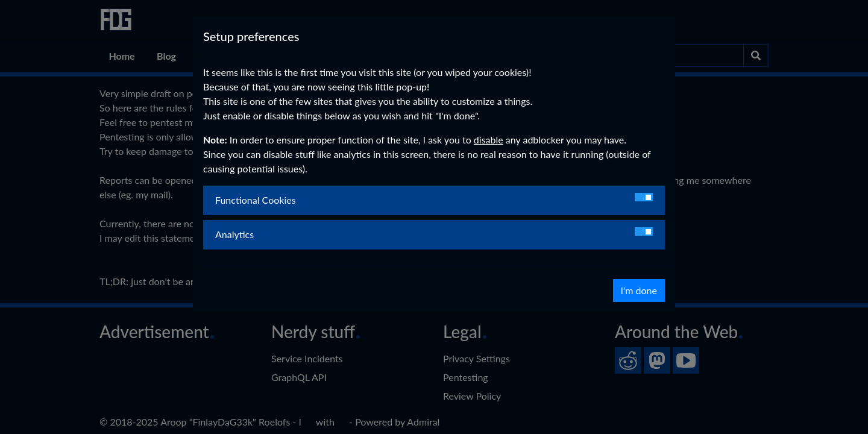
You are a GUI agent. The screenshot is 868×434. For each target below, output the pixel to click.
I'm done (639, 290)
